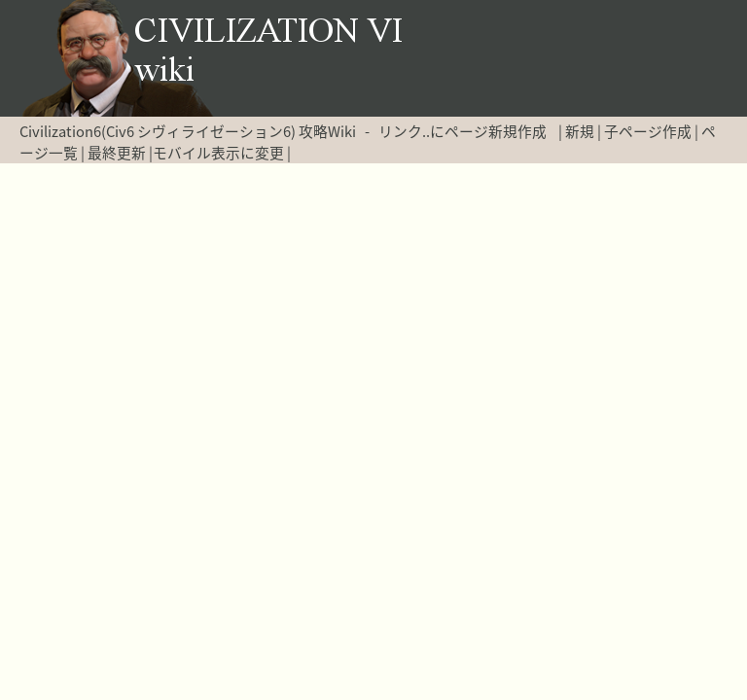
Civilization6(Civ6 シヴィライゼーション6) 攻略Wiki (188, 131)
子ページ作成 (648, 131)
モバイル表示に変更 (218, 153)
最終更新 (117, 153)
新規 (580, 131)
